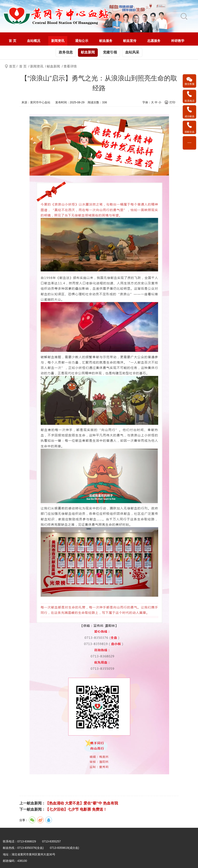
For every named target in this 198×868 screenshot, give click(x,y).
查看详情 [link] (70, 66)
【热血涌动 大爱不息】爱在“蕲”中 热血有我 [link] (82, 803)
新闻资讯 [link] (58, 41)
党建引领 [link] (110, 52)
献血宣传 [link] (130, 41)
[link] (80, 16)
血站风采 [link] (132, 52)
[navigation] (99, 39)
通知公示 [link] (82, 41)
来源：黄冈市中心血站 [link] (36, 102)
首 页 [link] (12, 41)
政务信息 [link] (66, 52)
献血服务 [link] (106, 41)
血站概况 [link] (34, 41)
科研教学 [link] (178, 41)
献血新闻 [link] (88, 52)
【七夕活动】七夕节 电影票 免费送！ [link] (76, 809)
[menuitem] (12, 41)
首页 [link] (12, 66)
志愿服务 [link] (154, 41)
